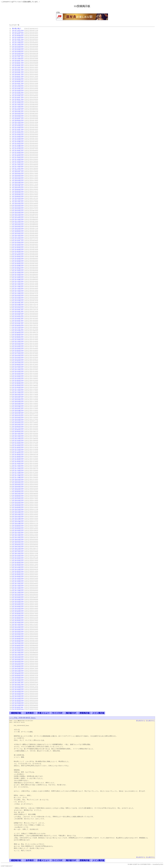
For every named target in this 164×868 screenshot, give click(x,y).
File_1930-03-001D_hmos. (18, 227)
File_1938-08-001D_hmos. (18, 495)
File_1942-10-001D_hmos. (18, 622)
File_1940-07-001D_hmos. (18, 546)
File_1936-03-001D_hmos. (18, 417)
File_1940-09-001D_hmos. (18, 550)
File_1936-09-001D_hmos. (18, 432)
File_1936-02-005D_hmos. (18, 405)
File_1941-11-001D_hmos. (18, 584)
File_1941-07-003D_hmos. (18, 569)
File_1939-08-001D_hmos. (18, 525)
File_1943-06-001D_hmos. (18, 637)
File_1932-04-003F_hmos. (18, 320)
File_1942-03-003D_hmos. (18, 601)
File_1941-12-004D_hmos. (18, 591)
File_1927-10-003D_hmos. (18, 161)
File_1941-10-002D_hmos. (18, 580)
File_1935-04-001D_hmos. (18, 375)
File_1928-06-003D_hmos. (18, 193)
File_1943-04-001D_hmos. (18, 633)
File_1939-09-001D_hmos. (18, 527)
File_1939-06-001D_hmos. (18, 504)
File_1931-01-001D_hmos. (18, 239)
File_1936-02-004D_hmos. (18, 403)
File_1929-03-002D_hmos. (18, 209)
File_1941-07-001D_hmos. (18, 566)
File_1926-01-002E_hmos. (18, 112)
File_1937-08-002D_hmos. (18, 455)
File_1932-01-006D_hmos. (18, 304)
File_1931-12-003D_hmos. (18, 294)
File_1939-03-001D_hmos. (18, 502)
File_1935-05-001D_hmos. (18, 379)
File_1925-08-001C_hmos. (18, 99)
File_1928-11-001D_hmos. (18, 200)
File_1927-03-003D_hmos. (18, 136)
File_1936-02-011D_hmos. (18, 416)
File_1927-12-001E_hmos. (18, 168)
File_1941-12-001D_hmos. (18, 585)
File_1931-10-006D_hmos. (18, 280)
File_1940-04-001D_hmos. (18, 541)
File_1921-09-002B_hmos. (18, 36)
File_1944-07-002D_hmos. (18, 670)
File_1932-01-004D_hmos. (18, 301)
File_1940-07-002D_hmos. (18, 548)
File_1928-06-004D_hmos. (18, 195)
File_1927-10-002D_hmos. (18, 159)
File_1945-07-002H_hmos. (18, 706)
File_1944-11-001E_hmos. (18, 683)
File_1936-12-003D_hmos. (18, 439)
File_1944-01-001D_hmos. (18, 656)
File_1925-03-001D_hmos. (18, 94)
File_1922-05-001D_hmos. (18, 53)
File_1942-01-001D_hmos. (18, 594)
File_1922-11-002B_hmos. (18, 59)
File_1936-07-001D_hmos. (18, 428)
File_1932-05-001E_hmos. (18, 322)
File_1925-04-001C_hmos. (18, 97)
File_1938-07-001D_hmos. (18, 493)
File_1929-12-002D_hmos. (18, 221)
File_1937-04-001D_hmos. (18, 446)
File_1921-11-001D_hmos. (18, 41)
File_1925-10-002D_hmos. (18, 103)
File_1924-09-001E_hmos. (18, 78)
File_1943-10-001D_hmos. (18, 651)
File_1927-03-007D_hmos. (18, 143)
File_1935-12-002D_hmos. (18, 393)
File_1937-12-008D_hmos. (18, 478)
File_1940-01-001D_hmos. (18, 539)
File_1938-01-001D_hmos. (18, 479)
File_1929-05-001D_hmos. (18, 211)
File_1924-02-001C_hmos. (18, 69)
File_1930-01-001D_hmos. (18, 223)
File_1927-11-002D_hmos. (18, 166)
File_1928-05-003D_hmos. (18, 181)
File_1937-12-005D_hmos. (18, 474)
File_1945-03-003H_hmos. (18, 688)
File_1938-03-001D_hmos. (18, 483)
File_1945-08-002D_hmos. (18, 709)
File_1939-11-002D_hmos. (18, 534)
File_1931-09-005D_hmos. (18, 264)
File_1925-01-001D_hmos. (18, 87)
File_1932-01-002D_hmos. (18, 297)
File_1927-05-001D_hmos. (18, 154)
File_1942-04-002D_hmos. (18, 607)
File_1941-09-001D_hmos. (18, 575)
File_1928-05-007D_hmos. (18, 188)
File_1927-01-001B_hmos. (18, 126)
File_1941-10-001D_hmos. (18, 578)
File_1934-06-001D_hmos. (18, 361)
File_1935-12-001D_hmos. (18, 391)
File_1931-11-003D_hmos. (18, 285)
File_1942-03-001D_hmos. (18, 598)
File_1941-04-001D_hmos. (18, 559)
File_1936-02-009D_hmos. (18, 412)
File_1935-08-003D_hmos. (18, 384)
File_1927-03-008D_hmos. (18, 145)
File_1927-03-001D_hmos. (18, 133)
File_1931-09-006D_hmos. (18, 265)
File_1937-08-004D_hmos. (18, 458)
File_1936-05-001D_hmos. (18, 424)
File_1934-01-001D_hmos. (18, 356)
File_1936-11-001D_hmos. (18, 433)
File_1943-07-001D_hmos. (18, 644)
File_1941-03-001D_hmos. (18, 557)
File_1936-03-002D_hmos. (18, 419)
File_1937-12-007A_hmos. (18, 30)
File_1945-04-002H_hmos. (18, 691)
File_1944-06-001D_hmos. (18, 665)
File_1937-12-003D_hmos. (18, 470)
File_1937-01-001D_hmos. (18, 440)
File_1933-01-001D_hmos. (18, 343)
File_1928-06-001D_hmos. (18, 189)
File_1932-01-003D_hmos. (18, 299)
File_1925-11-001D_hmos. (18, 105)
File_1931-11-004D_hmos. (18, 287)
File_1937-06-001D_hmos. (18, 447)
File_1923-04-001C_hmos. (18, 60)
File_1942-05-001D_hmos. (18, 608)
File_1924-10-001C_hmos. (18, 83)
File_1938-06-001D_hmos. (18, 490)
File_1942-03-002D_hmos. (18, 599)
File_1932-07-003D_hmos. (18, 331)
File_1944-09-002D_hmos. (18, 677)
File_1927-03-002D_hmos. (18, 135)
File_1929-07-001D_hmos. (18, 214)
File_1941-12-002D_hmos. (18, 587)
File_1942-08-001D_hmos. (18, 617)
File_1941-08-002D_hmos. (18, 573)
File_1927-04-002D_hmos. (18, 152)
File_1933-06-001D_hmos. (18, 350)
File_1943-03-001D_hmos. (18, 631)
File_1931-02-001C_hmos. (18, 241)
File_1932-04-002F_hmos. (18, 318)
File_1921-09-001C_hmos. (18, 34)
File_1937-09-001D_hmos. (18, 460)
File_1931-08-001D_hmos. (18, 255)
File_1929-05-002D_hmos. (18, 212)
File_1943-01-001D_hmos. (18, 628)
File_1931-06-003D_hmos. (18, 250)
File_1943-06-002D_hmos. (18, 638)
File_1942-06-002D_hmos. (18, 614)
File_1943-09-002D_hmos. (18, 649)
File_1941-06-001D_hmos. (18, 562)
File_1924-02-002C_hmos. (18, 71)
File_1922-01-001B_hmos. (18, 46)
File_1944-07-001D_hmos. (18, 668)
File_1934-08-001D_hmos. (18, 364)
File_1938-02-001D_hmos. (18, 481)
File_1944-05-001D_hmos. (18, 663)
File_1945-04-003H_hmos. (18, 693)
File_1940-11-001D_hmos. (18, 552)
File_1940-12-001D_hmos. (18, 554)
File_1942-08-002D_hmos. (18, 619)
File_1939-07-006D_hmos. (18, 518)
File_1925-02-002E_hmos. (18, 92)
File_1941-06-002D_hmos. (18, 564)
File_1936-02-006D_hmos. (18, 407)
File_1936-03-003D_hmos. (18, 421)
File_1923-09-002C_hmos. (18, 64)
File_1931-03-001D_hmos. (18, 242)
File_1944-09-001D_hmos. (18, 675)
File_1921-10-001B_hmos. (18, 37)
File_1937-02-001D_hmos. (18, 442)
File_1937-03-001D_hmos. (18, 444)
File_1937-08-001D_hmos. (18, 453)
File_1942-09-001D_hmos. (18, 621)
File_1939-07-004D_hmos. (18, 515)
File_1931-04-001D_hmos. (18, 244)
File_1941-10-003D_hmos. (18, 582)
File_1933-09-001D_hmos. (18, 352)
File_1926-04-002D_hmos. (18, 117)
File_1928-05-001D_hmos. (18, 177)
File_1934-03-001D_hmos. (18, 357)
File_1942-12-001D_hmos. (18, 626)
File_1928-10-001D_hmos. (18, 198)
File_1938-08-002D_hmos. (18, 497)
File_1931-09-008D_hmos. (18, 269)
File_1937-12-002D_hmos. (18, 469)
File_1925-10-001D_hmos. (18, 101)
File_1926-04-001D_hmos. (18, 115)
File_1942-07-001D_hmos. (18, 615)
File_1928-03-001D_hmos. (18, 174)
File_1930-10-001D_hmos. (18, 234)
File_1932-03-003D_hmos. (18, 313)
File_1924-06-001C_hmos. (18, 76)
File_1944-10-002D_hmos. (18, 681)
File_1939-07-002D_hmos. (18, 511)
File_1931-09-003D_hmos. (18, 260)
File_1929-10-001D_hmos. (18, 218)
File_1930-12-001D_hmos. (18, 237)
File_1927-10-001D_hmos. (18, 158)
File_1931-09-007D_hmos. (18, 267)
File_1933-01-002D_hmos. (18, 345)
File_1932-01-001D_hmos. (18, 295)
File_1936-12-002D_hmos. (18, 437)
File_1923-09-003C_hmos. (18, 66)
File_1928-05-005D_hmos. (18, 184)
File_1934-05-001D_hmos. (18, 359)
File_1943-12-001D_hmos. (18, 654)
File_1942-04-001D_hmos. (18, 605)
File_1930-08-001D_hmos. (18, 230)
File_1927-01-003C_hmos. (18, 129)
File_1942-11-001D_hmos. (18, 624)
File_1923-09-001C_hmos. (18, 62)
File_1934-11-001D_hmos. (18, 368)
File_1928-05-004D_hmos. (18, 182)
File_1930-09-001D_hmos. (18, 232)
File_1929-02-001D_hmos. (18, 205)
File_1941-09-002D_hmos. (18, 577)
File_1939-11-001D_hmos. (18, 532)
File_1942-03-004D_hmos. (18, 603)
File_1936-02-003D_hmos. (18, 402)
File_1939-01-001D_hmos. (18, 501)
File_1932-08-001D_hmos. (18, 333)
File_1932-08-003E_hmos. (18, 336)
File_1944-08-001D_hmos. (18, 674)
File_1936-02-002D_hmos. (18, 400)
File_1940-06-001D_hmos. (18, 545)
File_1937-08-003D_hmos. (18, 456)
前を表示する (141, 721)
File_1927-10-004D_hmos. (18, 163)
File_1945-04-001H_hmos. (18, 690)
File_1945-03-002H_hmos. (18, 686)
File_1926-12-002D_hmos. (18, 124)
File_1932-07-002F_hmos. (18, 329)
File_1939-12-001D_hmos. (18, 538)
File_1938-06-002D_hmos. (18, 492)
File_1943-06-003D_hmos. (18, 640)
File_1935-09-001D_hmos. (18, 386)
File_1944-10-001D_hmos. (18, 679)
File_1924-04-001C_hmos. (18, 75)
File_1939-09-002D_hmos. (18, 529)
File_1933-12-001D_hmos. (18, 354)
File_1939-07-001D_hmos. (18, 509)
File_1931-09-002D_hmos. (18, 258)
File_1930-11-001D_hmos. (18, 235)
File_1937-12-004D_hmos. (18, 472)
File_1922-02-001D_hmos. (18, 48)
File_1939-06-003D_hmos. (18, 508)
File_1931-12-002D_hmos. (18, 292)
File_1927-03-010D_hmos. (18, 149)
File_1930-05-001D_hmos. (18, 228)
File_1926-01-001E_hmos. (18, 110)
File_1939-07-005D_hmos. (18, 516)
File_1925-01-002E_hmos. (18, 89)
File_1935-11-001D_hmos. (18, 389)
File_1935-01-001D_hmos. (18, 371)
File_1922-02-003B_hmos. (18, 52)
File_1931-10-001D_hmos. (18, 271)
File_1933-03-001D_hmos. (18, 348)
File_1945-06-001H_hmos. (18, 700)
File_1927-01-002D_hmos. (18, 128)
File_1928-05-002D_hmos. (18, 179)
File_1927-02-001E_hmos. (18, 131)
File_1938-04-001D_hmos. (18, 485)
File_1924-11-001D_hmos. (18, 85)
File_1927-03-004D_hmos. (18, 138)
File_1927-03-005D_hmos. (18, 140)
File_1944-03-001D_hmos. (18, 660)
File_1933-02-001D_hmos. (18, 347)
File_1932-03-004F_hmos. (18, 315)
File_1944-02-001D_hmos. (18, 658)
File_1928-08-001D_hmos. (18, 196)
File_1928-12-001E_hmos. (18, 202)
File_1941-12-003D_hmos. (18, 589)
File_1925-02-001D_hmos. (18, 90)
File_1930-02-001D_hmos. (18, 225)
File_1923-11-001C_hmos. (18, 67)
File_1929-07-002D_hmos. (18, 216)
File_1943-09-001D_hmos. (18, 647)
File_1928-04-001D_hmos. (18, 175)
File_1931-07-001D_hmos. (18, 253)
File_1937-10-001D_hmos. (18, 463)
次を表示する (150, 721)
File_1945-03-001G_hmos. (18, 684)
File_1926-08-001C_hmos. (18, 119)
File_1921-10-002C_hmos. (18, 39)
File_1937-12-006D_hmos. (18, 476)
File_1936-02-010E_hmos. (18, 414)
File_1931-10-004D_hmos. (18, 276)
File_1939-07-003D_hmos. (18, 513)
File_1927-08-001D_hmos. (18, 156)
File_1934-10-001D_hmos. (18, 366)
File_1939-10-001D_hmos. (18, 531)
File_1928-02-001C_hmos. (18, 172)
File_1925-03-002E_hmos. (18, 96)
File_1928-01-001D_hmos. (18, 170)
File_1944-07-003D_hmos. (18, 672)
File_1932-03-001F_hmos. (18, 310)
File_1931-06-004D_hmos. (18, 251)
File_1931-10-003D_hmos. (18, 274)
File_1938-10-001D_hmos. (18, 499)
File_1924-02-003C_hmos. (18, 73)
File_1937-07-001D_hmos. (18, 449)
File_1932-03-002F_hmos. (18, 311)
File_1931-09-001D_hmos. (18, 257)
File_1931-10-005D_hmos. (18, 278)
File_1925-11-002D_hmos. (18, 106)
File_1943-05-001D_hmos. (18, 635)
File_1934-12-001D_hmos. (18, 370)
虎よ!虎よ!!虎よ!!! (17, 28)
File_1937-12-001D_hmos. (18, 467)
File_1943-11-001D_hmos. (18, 653)
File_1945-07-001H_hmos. (18, 704)
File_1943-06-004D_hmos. (18, 642)
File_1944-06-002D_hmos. (18, 667)
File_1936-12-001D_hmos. (18, 435)
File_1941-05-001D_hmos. (18, 561)
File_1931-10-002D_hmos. (18, 272)
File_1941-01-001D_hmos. (18, 555)
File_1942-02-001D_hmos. (18, 596)
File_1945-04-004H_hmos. (18, 695)
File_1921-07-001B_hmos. (18, 32)
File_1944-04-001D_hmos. (18, 661)
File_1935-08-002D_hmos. (18, 382)
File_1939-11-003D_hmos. (18, 536)
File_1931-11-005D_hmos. (18, 288)
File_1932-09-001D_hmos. (18, 338)
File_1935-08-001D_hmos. (18, 380)
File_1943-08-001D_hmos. (18, 645)
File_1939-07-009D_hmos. (18, 523)
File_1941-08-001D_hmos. (18, 571)
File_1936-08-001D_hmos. (18, 430)
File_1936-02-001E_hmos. (18, 398)
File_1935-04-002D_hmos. (18, 377)
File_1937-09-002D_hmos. (18, 462)
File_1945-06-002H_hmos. (18, 702)
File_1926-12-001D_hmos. (18, 122)
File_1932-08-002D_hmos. (18, 334)
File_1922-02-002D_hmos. (18, 50)
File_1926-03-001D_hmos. (18, 113)
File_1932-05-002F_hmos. (18, 324)
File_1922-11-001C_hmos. (18, 57)
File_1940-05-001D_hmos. (18, 543)
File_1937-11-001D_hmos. (18, 465)
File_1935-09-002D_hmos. (18, 387)
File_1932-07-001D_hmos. (18, 327)
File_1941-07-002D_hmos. (18, 568)
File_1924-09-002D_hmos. (18, 80)
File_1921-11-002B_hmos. (18, 43)
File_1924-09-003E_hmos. (18, 82)
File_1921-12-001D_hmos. (18, 44)
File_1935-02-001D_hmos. (18, 373)
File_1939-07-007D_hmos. (18, 520)
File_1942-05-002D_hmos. (18, 610)
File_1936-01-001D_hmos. (18, 394)
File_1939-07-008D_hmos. (18, 522)
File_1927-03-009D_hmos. (18, 147)
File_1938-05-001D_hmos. (18, 488)
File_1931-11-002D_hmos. (18, 283)
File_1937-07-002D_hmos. (18, 451)
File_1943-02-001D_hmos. (18, 630)
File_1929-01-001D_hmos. (18, 204)
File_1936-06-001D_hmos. (18, 426)
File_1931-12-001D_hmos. (18, 290)
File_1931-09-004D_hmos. (18, 262)
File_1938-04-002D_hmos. (18, 486)
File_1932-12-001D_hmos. (18, 341)
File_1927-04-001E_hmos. (18, 151)
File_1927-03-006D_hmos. (18, 142)
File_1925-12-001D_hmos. (18, 108)
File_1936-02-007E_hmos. (18, 409)
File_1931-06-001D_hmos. (18, 246)
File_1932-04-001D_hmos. (18, 317)
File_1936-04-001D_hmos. (18, 423)
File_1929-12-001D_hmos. (18, 219)
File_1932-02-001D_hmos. (18, 308)
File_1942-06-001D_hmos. (18, 612)
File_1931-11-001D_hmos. (18, 281)
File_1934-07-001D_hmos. (18, 363)
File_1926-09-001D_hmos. (18, 120)
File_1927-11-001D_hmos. (18, 165)
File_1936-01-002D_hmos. (18, 396)
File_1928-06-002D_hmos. (18, 191)
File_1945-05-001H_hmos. (18, 697)
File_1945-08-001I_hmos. (18, 707)
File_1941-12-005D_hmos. (18, 592)
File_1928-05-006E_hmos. (18, 186)
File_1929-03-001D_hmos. (18, 207)
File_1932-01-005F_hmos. (18, 303)
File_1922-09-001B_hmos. (18, 55)
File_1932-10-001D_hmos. (18, 340)
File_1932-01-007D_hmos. (18, 306)
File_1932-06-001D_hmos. (18, 326)
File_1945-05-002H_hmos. (18, 698)
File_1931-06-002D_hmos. (18, 248)
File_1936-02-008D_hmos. (18, 410)
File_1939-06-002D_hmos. (18, 506)
